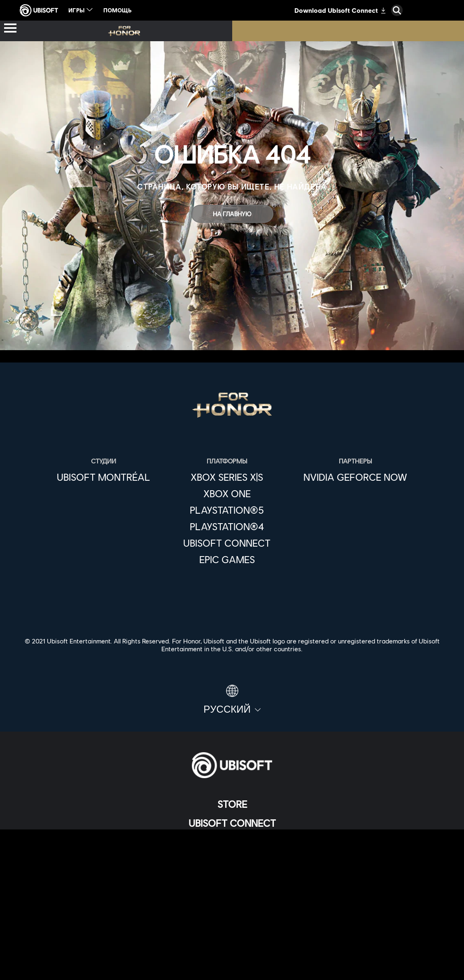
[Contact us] (232, 911)
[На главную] (232, 214)
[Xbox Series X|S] (227, 477)
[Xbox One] (227, 494)
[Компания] (232, 842)
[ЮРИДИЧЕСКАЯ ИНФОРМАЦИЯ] (232, 952)
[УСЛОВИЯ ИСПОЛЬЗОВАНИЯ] (232, 938)
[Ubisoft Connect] (232, 823)
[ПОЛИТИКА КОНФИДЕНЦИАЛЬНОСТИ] (232, 925)
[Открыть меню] (10, 29)
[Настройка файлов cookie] (232, 965)
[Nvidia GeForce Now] (355, 477)
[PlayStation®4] (227, 526)
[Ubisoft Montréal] (104, 477)
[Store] (232, 804)
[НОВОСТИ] (232, 861)
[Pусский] (232, 700)
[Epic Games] (227, 559)
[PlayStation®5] (227, 510)
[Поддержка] (232, 880)
